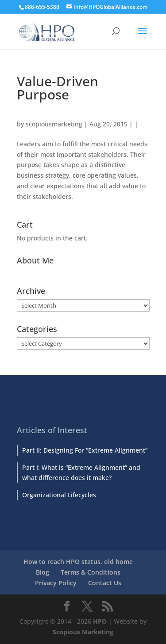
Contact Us (105, 583)
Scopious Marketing (83, 632)
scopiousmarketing (54, 124)
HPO (100, 621)
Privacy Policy (56, 583)
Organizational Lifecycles (59, 495)
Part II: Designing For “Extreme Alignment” (85, 450)
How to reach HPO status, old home (78, 562)
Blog (42, 572)
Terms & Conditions (91, 572)
